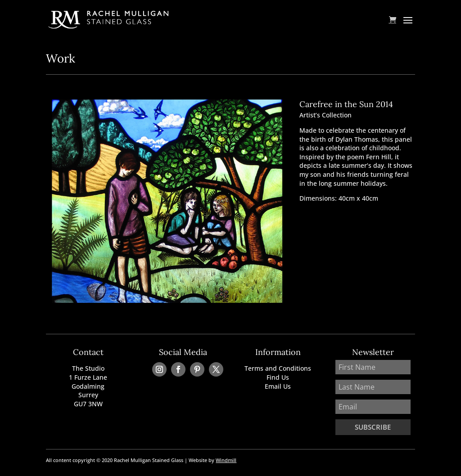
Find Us (278, 377)
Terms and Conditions (278, 368)
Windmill (226, 460)
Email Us (278, 386)
